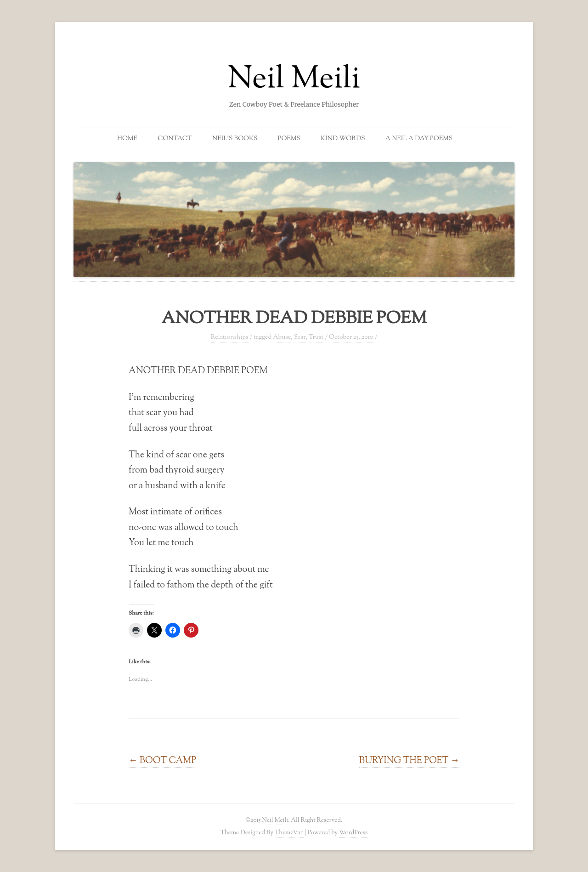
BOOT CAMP (162, 761)
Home (127, 139)
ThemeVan (289, 833)
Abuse (282, 337)
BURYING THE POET (409, 761)
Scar (300, 337)
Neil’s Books (235, 139)
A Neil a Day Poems (419, 139)
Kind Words (343, 139)
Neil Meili (294, 80)
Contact (175, 139)
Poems (289, 139)
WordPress (353, 833)
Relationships (230, 337)
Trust (316, 337)
